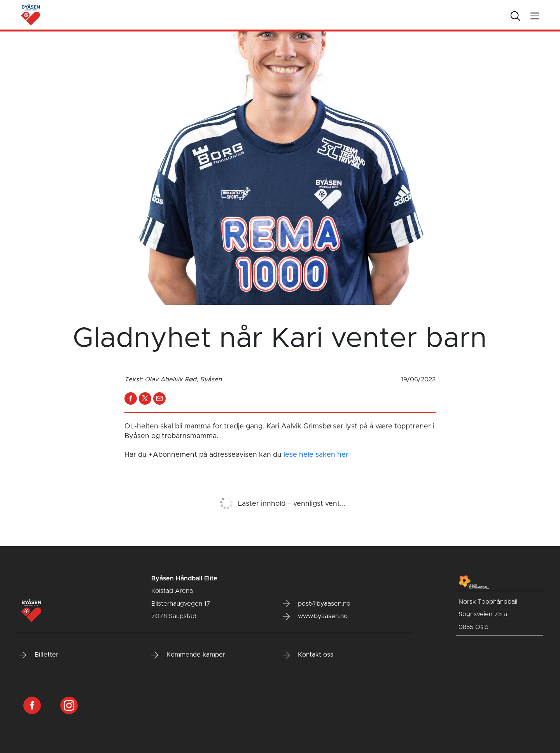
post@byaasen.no (317, 604)
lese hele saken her (316, 455)
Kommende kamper (188, 655)
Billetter (39, 655)
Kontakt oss (308, 655)
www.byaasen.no (315, 617)
